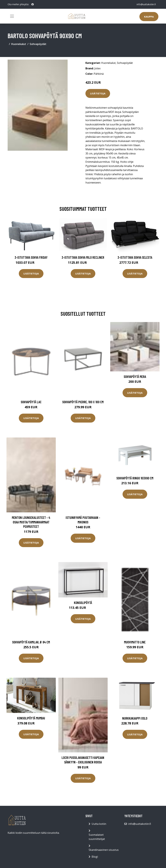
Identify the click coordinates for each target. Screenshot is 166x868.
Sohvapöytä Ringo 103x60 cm (135, 478)
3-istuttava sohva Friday (31, 257)
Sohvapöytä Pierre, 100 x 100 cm (83, 402)
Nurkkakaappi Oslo (135, 718)
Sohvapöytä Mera (135, 377)
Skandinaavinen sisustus (104, 850)
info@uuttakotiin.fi (146, 4)
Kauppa (149, 17)
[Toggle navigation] (12, 16)
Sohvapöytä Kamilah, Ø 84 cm (31, 642)
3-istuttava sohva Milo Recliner (83, 257)
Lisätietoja (98, 93)
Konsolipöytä (83, 603)
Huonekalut (19, 44)
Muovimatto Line (135, 642)
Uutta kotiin (99, 824)
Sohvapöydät (38, 44)
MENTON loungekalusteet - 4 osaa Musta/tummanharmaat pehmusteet (31, 522)
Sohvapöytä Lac (31, 402)
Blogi (95, 857)
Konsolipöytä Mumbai (31, 718)
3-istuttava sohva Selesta (135, 257)
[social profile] (33, 4)
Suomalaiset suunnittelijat (97, 837)
